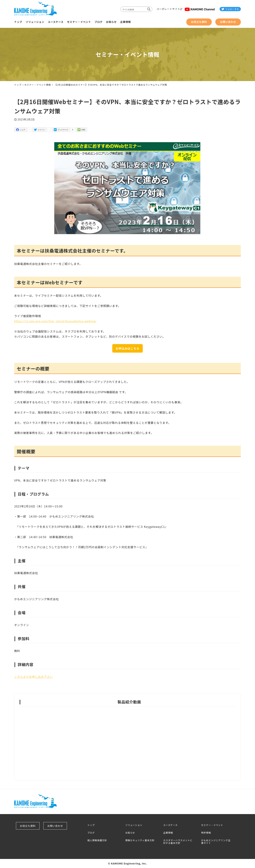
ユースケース (171, 825)
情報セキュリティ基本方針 (140, 841)
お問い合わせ (56, 826)
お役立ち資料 (28, 826)
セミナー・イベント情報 (38, 85)
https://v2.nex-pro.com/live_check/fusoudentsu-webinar (55, 321)
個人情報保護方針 (97, 841)
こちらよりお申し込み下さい (33, 677)
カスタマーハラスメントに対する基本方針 (178, 842)
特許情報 (206, 833)
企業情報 (168, 833)
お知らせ (130, 833)
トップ (91, 825)
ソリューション (134, 825)
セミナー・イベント (212, 825)
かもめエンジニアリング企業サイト (216, 842)
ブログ (91, 833)
